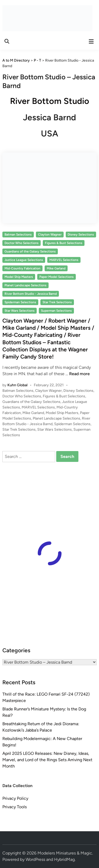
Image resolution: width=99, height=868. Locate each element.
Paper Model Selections (56, 277)
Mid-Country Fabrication (22, 268)
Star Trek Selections (57, 302)
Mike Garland (56, 268)
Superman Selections (56, 311)
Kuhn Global (17, 385)
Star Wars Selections (20, 311)
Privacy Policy (15, 798)
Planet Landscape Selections (25, 285)
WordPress (35, 859)
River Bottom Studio (50, 101)
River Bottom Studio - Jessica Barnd (31, 294)
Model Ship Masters (19, 277)
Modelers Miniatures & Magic (65, 853)
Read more (79, 374)
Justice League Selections (24, 260)
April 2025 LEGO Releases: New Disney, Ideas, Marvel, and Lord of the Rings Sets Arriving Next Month (47, 760)
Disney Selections (81, 235)
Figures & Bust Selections (64, 243)
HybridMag (64, 859)
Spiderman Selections (20, 302)
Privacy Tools (15, 807)
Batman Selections (18, 235)
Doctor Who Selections (22, 243)
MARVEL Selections (64, 260)
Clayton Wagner (50, 235)
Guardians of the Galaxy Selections (30, 251)
